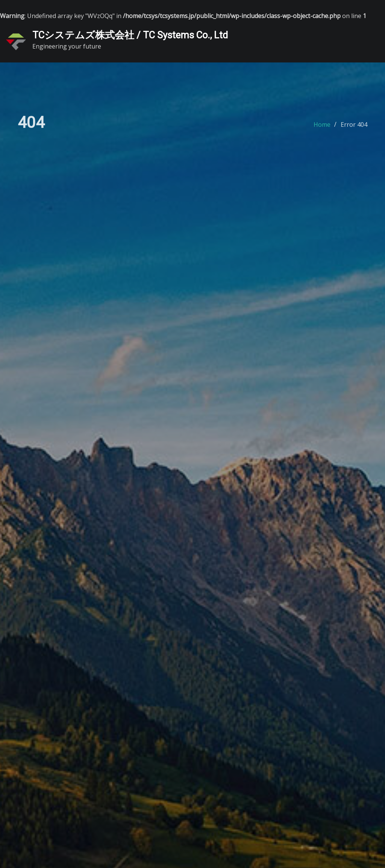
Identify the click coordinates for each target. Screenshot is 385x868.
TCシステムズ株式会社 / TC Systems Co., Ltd (130, 35)
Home (322, 127)
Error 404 (354, 127)
